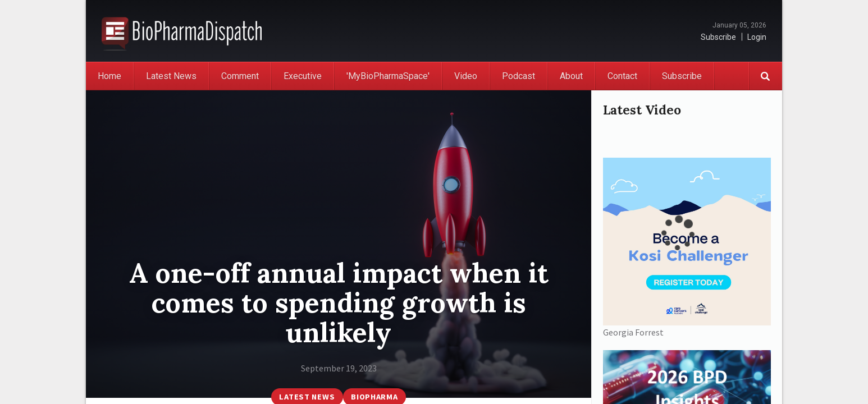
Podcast (518, 76)
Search (765, 76)
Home (109, 76)
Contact (622, 76)
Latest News (171, 76)
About (571, 76)
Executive (303, 76)
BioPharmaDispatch (182, 31)
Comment (240, 76)
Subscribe (718, 37)
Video (466, 76)
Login (757, 37)
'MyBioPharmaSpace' (388, 76)
